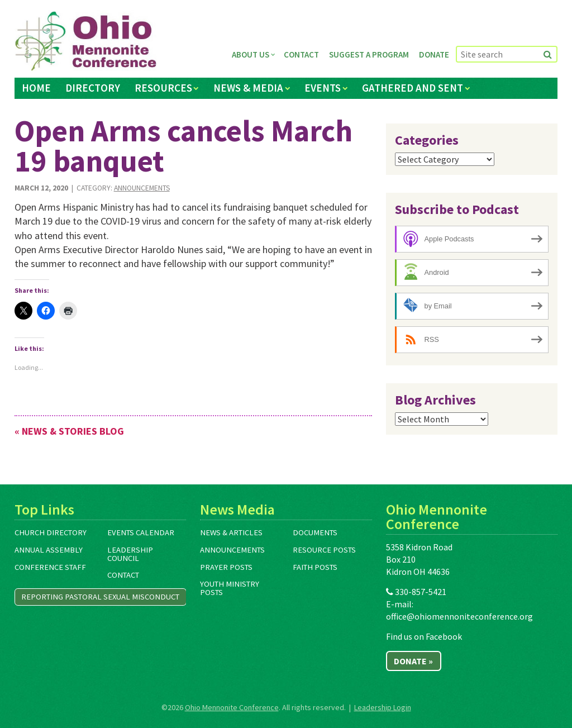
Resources (163, 88)
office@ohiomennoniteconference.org (459, 616)
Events (323, 88)
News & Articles (231, 532)
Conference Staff (50, 567)
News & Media (248, 88)
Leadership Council (130, 554)
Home (36, 88)
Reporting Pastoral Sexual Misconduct (100, 597)
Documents (315, 532)
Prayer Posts (226, 567)
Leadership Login (383, 707)
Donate (434, 54)
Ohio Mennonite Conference (232, 707)
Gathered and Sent (413, 88)
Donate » (413, 661)
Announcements (142, 188)
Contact (301, 54)
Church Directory (51, 532)
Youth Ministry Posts (230, 588)
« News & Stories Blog (69, 431)
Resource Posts (324, 550)
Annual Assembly (49, 550)
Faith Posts (315, 567)
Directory (93, 88)
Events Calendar (141, 532)
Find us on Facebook (424, 636)
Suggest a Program (369, 54)
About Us (251, 54)
